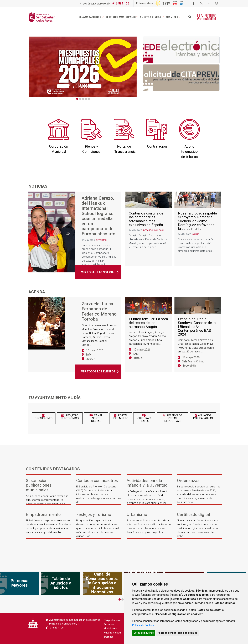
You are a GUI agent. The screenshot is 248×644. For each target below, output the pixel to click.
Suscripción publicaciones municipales (39, 485)
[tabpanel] (83, 67)
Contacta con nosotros (97, 481)
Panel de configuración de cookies (181, 632)
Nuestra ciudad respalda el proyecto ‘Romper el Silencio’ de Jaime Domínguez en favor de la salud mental (197, 231)
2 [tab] (80, 99)
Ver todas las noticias (98, 275)
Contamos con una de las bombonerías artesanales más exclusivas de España (146, 229)
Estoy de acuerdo (145, 632)
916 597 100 (121, 3)
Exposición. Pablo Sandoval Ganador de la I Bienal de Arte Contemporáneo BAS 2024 (197, 336)
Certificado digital (193, 515)
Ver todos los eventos (98, 371)
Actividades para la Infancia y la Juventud (147, 483)
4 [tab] (86, 99)
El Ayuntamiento (94, 18)
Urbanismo (137, 515)
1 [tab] (77, 99)
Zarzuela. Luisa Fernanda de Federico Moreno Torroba (99, 312)
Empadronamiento (43, 515)
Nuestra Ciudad (154, 18)
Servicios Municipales (124, 18)
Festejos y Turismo (94, 515)
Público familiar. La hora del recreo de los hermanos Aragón (148, 333)
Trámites (175, 18)
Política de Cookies (144, 624)
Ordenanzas (188, 481)
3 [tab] (83, 99)
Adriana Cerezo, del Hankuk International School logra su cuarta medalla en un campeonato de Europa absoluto (99, 218)
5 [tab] (89, 99)
